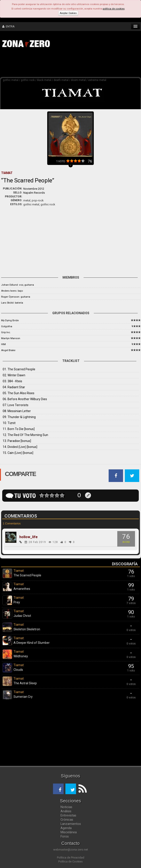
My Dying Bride (10, 320)
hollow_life (28, 537)
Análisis (66, 811)
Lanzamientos (71, 824)
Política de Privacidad (71, 857)
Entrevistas (68, 815)
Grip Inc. (6, 332)
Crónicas (67, 820)
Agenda (66, 828)
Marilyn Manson (11, 338)
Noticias (66, 807)
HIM (3, 344)
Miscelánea (69, 832)
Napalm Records (34, 193)
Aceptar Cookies (68, 13)
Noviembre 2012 (34, 189)
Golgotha (7, 326)
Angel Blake (8, 350)
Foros (65, 836)
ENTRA (8, 26)
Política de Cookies (70, 861)
